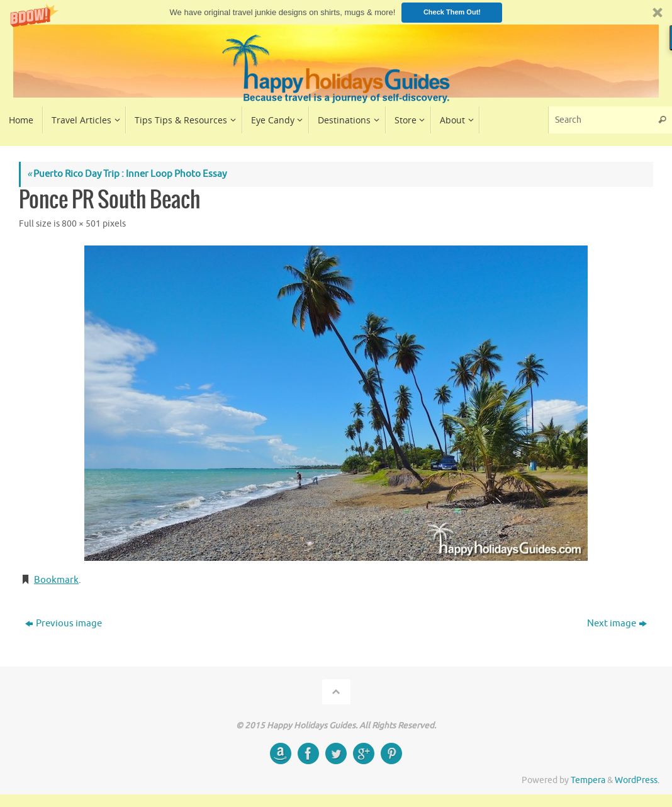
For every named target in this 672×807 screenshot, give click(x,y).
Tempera (588, 780)
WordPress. (637, 780)
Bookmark (56, 580)
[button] (336, 12)
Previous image (64, 624)
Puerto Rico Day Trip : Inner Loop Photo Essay (127, 174)
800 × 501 (81, 224)
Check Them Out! (452, 12)
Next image (617, 624)
